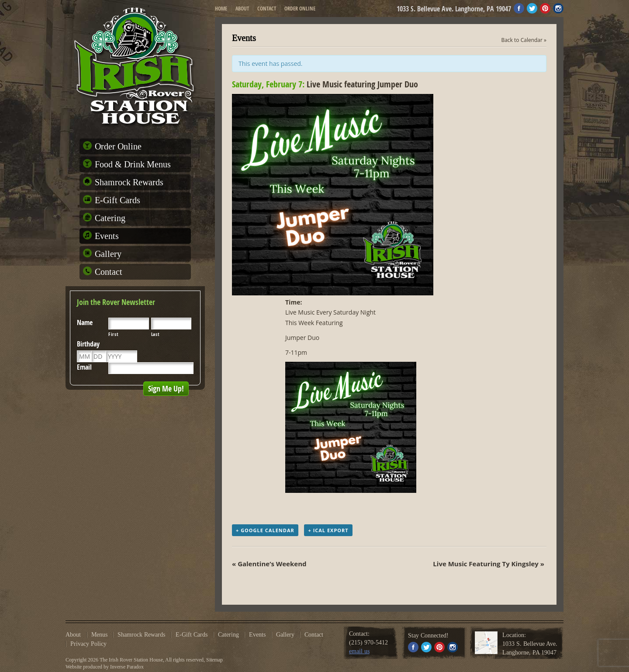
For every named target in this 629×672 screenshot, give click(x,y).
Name (85, 322)
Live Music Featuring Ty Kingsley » (489, 564)
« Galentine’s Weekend (269, 564)
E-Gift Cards (118, 200)
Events (107, 236)
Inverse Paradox (127, 667)
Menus (99, 635)
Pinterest (545, 8)
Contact (267, 9)
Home (221, 9)
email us (359, 651)
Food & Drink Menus (133, 164)
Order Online (300, 9)
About (242, 9)
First (113, 334)
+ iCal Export (328, 530)
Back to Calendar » (524, 40)
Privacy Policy (88, 644)
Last (156, 334)
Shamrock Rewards (129, 182)
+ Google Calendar (265, 530)
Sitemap (214, 660)
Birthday (88, 344)
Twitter (532, 8)
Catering (110, 218)
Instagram (558, 8)
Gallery (108, 254)
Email (84, 367)
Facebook (519, 8)
